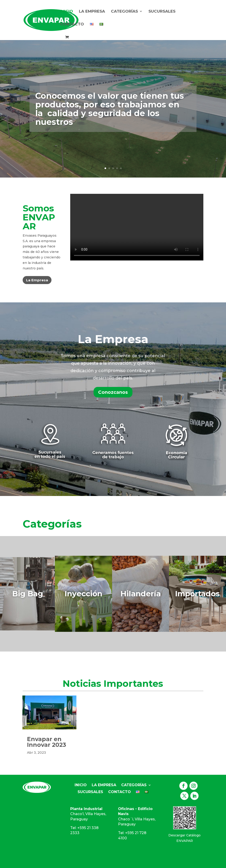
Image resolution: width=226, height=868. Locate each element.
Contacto (72, 24)
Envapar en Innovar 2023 (47, 742)
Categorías (124, 12)
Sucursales (162, 12)
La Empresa (92, 12)
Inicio (67, 12)
